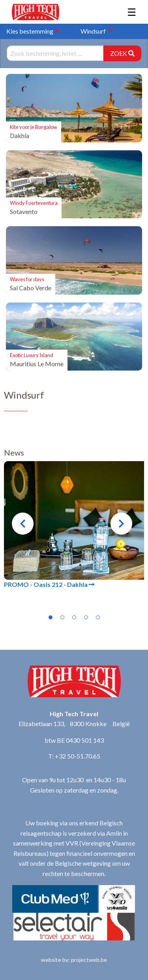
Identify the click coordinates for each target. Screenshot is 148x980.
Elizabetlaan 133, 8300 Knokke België (74, 724)
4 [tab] (86, 617)
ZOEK (122, 53)
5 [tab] (98, 617)
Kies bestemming (30, 31)
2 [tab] (62, 617)
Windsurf (93, 31)
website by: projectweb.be (74, 960)
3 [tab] (74, 617)
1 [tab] (51, 617)
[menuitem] (95, 31)
